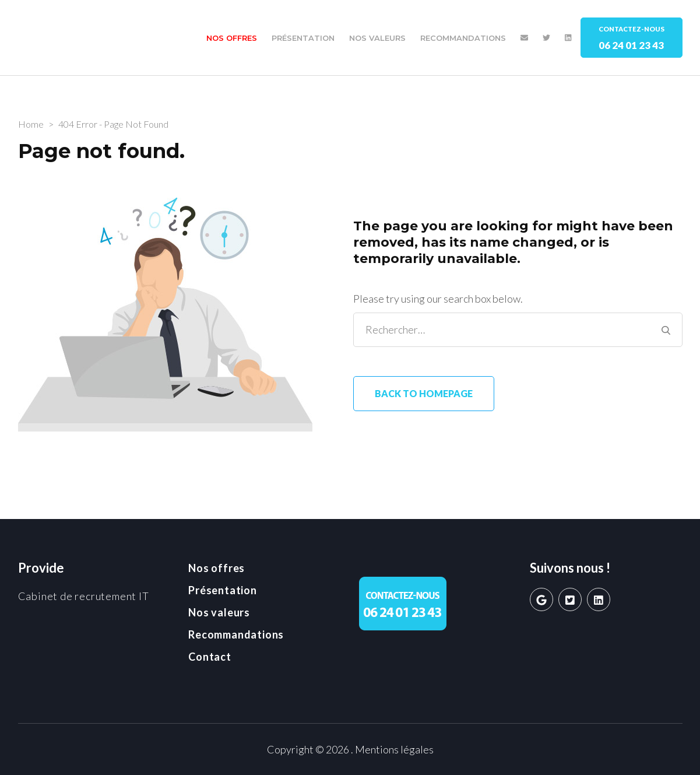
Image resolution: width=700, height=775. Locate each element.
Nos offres (232, 38)
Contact (210, 657)
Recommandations (463, 38)
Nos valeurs (377, 38)
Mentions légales (394, 749)
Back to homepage (424, 393)
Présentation (303, 38)
